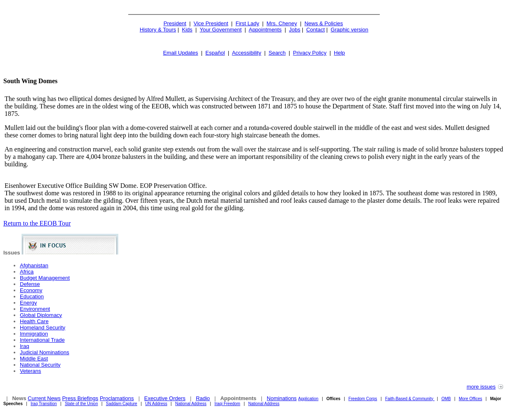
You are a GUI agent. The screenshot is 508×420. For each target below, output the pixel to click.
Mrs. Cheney (282, 23)
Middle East (34, 359)
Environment (35, 309)
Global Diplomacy (41, 315)
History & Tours (158, 30)
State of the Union (81, 404)
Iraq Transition (44, 404)
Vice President (211, 23)
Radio (203, 398)
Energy (28, 303)
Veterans (30, 371)
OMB (446, 399)
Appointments (265, 30)
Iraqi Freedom (227, 404)
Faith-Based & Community (410, 399)
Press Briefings (80, 398)
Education (32, 296)
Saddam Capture (122, 404)
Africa (27, 272)
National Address (191, 404)
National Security (40, 365)
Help (339, 53)
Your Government (221, 30)
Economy (31, 290)
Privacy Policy (310, 53)
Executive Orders (165, 398)
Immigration (34, 334)
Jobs (295, 30)
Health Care (34, 321)
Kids (187, 30)
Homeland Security (43, 328)
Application (308, 399)
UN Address (156, 404)
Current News (44, 398)
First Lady (247, 23)
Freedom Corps (363, 399)
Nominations (282, 398)
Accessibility (247, 53)
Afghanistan (34, 265)
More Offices (471, 399)
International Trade (42, 340)
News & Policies (324, 23)
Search (277, 53)
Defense (30, 284)
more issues (481, 387)
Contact (315, 30)
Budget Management (45, 278)
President (175, 23)
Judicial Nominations (44, 352)
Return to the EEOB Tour (37, 223)
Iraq (24, 346)
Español (215, 53)
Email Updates (181, 53)
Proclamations (117, 398)
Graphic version (349, 30)
